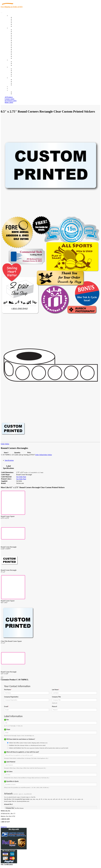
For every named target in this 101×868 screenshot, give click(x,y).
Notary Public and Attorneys (22, 39)
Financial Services (18, 46)
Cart (10, 90)
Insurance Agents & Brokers (22, 33)
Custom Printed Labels (20, 19)
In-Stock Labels (18, 17)
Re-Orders (12, 87)
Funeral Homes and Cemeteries (23, 56)
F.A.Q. (15, 76)
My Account (13, 88)
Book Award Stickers (19, 58)
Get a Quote (16, 64)
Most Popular (17, 24)
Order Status (17, 81)
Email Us (4, 827)
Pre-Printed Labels (11, 101)
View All (15, 30)
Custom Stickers (14, 60)
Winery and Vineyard (19, 35)
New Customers (18, 94)
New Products (17, 23)
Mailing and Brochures (20, 48)
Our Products (13, 16)
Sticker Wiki (17, 72)
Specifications (9, 460)
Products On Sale (18, 21)
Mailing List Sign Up (19, 83)
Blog (14, 71)
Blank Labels (9, 102)
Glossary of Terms (18, 74)
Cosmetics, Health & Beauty (22, 40)
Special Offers (17, 26)
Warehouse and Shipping (21, 42)
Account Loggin (18, 92)
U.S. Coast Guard (18, 53)
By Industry (12, 28)
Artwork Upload (18, 65)
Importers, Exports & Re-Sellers (23, 37)
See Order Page (21, 477)
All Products (9, 97)
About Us (12, 67)
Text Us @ (8, 825)
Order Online (5, 444)
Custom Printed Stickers (20, 44)
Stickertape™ (17, 49)
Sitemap (15, 85)
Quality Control (18, 32)
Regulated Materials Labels (21, 55)
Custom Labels (9, 99)
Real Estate (16, 51)
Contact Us (12, 78)
